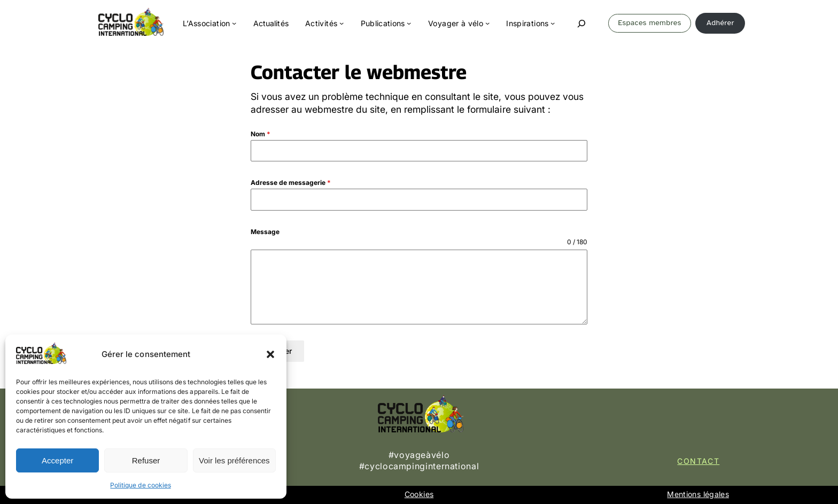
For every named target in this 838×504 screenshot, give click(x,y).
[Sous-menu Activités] (342, 23)
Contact (698, 461)
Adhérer (720, 23)
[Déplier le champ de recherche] (581, 24)
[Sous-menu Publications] (409, 23)
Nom (261, 134)
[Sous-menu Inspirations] (553, 23)
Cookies (419, 494)
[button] (270, 354)
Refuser (146, 460)
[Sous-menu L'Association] (234, 23)
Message (265, 232)
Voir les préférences (234, 460)
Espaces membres (650, 23)
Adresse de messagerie (291, 183)
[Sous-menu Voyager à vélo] (487, 23)
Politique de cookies (140, 485)
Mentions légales (698, 494)
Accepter (57, 460)
